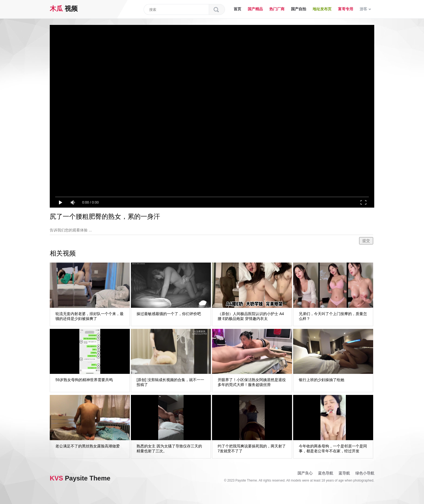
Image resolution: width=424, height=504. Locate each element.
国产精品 (255, 9)
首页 (237, 9)
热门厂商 (277, 9)
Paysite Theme (80, 478)
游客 (365, 9)
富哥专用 (346, 9)
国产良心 (305, 473)
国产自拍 (299, 9)
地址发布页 (322, 9)
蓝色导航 (326, 473)
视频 (64, 9)
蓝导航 (344, 473)
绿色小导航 (365, 473)
